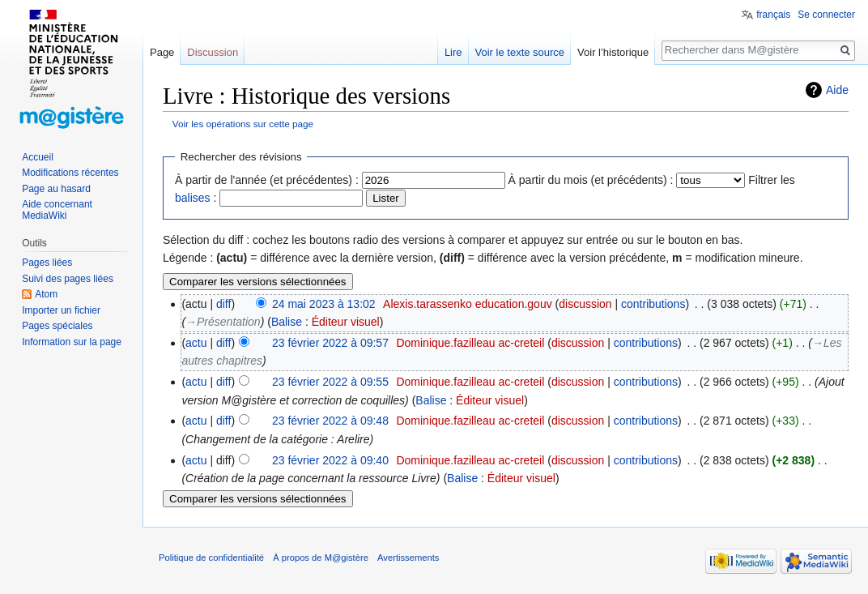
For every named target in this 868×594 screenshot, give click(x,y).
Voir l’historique (613, 52)
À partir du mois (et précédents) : (591, 180)
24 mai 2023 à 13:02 (324, 304)
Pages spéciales (57, 326)
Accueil (38, 157)
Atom (46, 294)
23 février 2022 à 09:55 (330, 382)
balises (193, 198)
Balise (287, 322)
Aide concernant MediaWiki (57, 210)
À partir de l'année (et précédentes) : (267, 180)
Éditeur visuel (346, 322)
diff (223, 304)
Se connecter (826, 15)
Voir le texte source (520, 52)
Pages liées (47, 263)
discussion (585, 304)
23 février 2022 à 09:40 (330, 460)
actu (196, 343)
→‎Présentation (223, 322)
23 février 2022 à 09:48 (330, 421)
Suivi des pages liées (68, 279)
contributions (653, 304)
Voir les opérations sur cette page (243, 124)
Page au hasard (56, 189)
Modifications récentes (70, 173)
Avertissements (408, 558)
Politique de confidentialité (211, 558)
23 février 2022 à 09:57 (330, 343)
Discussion (213, 52)
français (773, 15)
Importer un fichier (61, 310)
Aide (837, 90)
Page (162, 52)
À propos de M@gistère (321, 558)
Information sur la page (72, 342)
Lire (453, 52)
